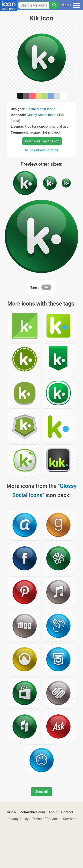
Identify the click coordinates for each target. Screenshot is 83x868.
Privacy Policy (18, 819)
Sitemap (69, 819)
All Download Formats (41, 150)
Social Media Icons (41, 109)
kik (46, 287)
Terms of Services (46, 819)
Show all (41, 792)
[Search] (54, 5)
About (53, 812)
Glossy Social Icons (41, 115)
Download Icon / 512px (42, 141)
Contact (67, 812)
